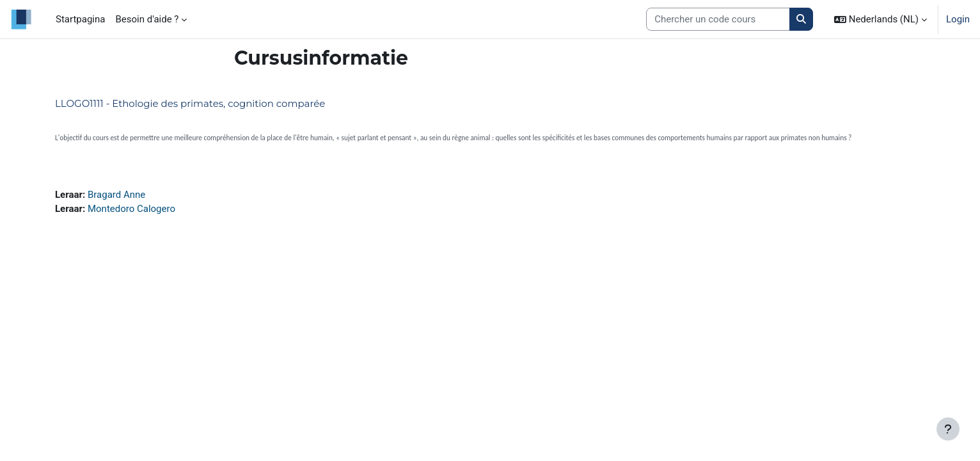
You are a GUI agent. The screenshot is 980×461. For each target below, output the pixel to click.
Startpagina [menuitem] (80, 19)
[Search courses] (718, 20)
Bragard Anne (116, 195)
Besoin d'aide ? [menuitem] (147, 19)
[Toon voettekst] (948, 429)
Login (958, 19)
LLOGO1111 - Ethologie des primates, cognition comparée (190, 103)
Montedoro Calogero (131, 209)
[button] (881, 19)
